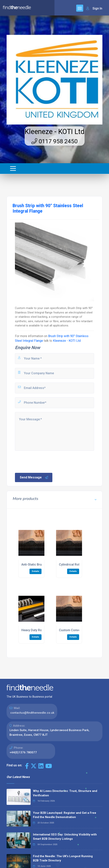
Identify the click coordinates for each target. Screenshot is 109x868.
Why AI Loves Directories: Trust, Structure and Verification (65, 793)
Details (35, 571)
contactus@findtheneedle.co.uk (32, 713)
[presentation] (44, 461)
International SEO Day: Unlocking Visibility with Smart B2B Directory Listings (65, 837)
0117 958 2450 (54, 141)
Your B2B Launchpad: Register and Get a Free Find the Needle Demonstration (65, 815)
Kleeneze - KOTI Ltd (55, 132)
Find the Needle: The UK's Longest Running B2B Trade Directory (63, 858)
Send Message (34, 477)
